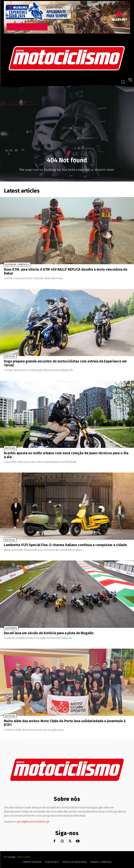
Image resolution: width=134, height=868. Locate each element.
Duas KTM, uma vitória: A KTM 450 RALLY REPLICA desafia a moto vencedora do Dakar (66, 271)
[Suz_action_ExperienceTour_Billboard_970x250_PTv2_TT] (67, 33)
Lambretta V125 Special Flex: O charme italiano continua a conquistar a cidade (65, 545)
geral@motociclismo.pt (33, 822)
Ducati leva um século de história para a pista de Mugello (49, 633)
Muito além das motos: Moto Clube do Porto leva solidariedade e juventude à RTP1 (65, 723)
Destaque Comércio (17, 265)
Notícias (10, 356)
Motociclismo (24, 857)
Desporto (11, 628)
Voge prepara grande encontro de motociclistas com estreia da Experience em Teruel (65, 363)
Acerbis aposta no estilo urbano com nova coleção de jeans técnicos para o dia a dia (66, 455)
